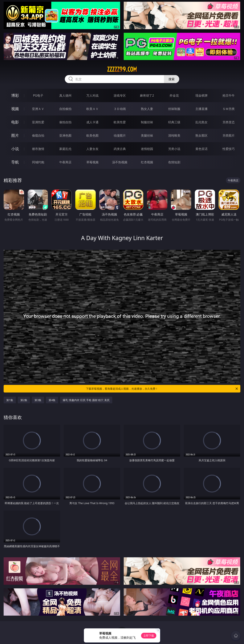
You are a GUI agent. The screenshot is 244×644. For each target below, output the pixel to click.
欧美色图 (92, 135)
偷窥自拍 (38, 135)
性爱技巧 (229, 149)
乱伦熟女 (201, 122)
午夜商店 (65, 162)
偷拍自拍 (65, 122)
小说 (15, 149)
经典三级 (174, 122)
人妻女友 (92, 149)
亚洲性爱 (38, 122)
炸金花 (174, 95)
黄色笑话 (201, 149)
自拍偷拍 (65, 109)
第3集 (38, 400)
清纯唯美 (174, 135)
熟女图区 (201, 135)
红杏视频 (147, 162)
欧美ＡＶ (92, 109)
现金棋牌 (201, 95)
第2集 (24, 400)
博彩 (15, 95)
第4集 (52, 400)
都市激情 (38, 149)
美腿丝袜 (147, 135)
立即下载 (149, 636)
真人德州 (65, 95)
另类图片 (229, 135)
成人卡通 (92, 122)
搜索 (172, 79)
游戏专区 (120, 95)
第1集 (10, 400)
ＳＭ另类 (229, 109)
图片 (15, 135)
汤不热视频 (120, 162)
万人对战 (92, 95)
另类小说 (174, 149)
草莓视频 (92, 162)
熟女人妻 (147, 109)
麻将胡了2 (147, 95)
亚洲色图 (65, 135)
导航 (15, 162)
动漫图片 (120, 135)
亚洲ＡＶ (38, 109)
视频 (15, 109)
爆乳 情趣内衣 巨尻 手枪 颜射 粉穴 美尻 (86, 400)
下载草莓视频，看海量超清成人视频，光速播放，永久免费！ (162, 389)
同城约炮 (38, 162)
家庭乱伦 (65, 149)
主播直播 (201, 109)
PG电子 (38, 95)
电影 (15, 122)
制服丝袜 (147, 122)
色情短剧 (174, 162)
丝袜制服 (174, 109)
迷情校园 (147, 149)
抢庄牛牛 (229, 95)
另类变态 (229, 122)
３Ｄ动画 (120, 109)
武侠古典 (120, 149)
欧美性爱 (120, 122)
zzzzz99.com (122, 69)
